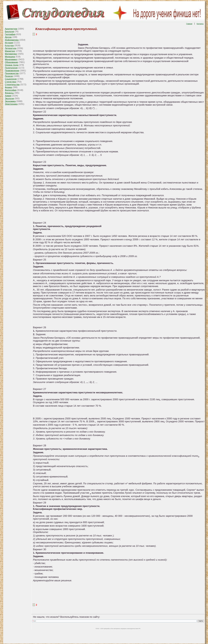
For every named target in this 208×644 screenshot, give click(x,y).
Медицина (10, 57)
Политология (11, 68)
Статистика (10, 82)
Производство (12, 73)
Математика (11, 54)
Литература (11, 48)
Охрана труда (12, 65)
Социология (11, 79)
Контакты (200, 24)
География (10, 34)
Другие (8, 37)
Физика (8, 87)
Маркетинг (10, 51)
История (9, 43)
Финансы (9, 93)
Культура (9, 45)
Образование (11, 62)
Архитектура (11, 29)
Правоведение (12, 71)
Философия (11, 90)
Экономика (10, 101)
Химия (8, 96)
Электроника (11, 104)
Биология (10, 32)
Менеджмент (11, 59)
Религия (9, 76)
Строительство (12, 85)
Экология (9, 98)
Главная (189, 24)
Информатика (12, 40)
